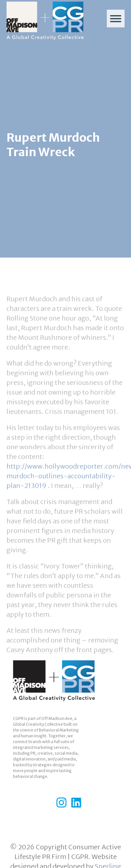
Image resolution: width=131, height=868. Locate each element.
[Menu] (116, 19)
